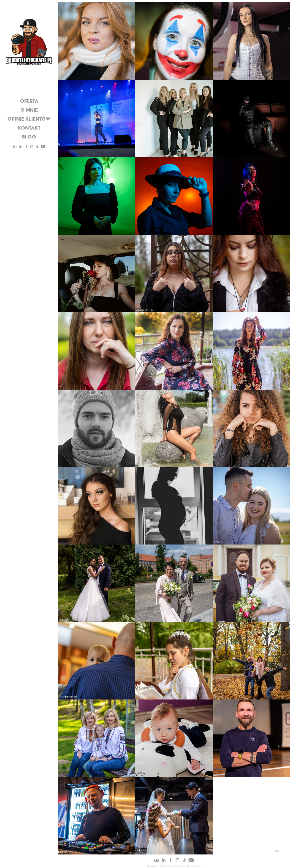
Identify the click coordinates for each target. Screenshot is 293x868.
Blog (29, 137)
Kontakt (29, 128)
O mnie (29, 110)
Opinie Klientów (29, 119)
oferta (29, 101)
